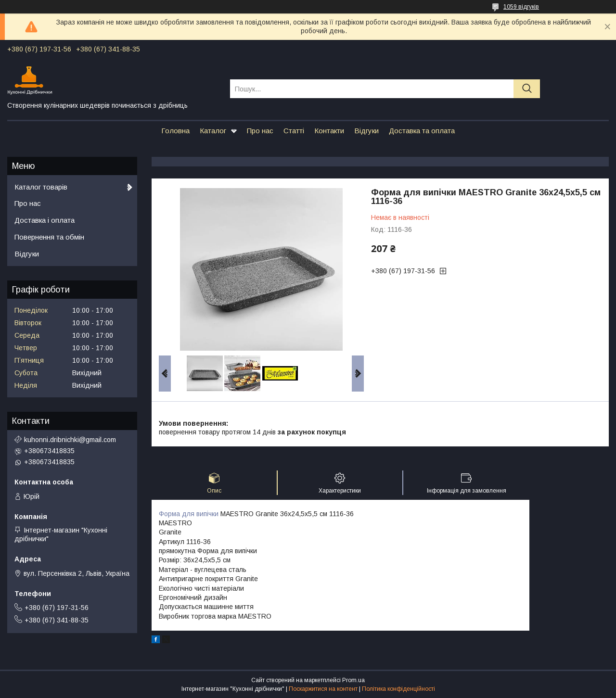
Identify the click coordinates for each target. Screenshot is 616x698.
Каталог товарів (41, 187)
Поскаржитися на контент (323, 689)
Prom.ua (353, 680)
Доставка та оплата (422, 131)
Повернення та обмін (49, 237)
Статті (294, 131)
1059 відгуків (521, 7)
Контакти (329, 131)
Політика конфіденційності (398, 689)
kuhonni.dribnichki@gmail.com (70, 440)
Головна (175, 131)
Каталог (213, 131)
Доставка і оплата (45, 220)
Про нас (260, 131)
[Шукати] (527, 89)
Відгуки (366, 131)
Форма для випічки (189, 514)
